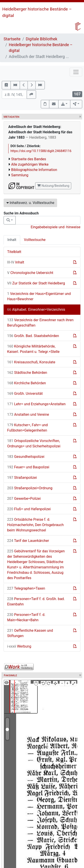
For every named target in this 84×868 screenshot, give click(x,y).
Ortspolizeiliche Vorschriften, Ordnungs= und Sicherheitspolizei (34, 443)
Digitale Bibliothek (42, 39)
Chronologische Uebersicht (30, 273)
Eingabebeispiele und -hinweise (56, 227)
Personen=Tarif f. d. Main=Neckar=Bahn (26, 617)
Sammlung (20, 175)
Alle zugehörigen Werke (30, 164)
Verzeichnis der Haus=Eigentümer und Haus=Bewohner (39, 296)
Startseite (12, 39)
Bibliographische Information (34, 170)
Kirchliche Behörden (27, 383)
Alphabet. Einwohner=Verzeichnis (36, 310)
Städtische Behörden (27, 373)
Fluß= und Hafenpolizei (29, 509)
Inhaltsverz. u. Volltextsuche (30, 203)
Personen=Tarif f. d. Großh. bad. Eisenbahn (36, 602)
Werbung (19, 646)
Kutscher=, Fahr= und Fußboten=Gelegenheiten (27, 428)
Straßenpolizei (22, 478)
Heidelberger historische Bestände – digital (41, 48)
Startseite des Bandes (29, 159)
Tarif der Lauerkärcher (28, 541)
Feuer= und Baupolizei (28, 467)
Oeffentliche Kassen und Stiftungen (30, 633)
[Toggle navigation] (76, 72)
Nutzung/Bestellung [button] (53, 186)
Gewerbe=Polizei (24, 499)
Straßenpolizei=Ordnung (30, 488)
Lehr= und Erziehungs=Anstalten (36, 404)
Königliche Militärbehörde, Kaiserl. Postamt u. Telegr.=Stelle (33, 349)
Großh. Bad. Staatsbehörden (33, 336)
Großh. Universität (25, 394)
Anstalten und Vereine (28, 414)
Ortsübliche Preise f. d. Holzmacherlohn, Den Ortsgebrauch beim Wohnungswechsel (35, 525)
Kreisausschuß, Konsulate (31, 362)
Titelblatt (14, 252)
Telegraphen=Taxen (26, 588)
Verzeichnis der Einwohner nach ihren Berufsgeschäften (40, 323)
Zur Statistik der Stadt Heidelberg (36, 283)
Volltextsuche (35, 240)
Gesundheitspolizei (26, 457)
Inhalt (12, 240)
